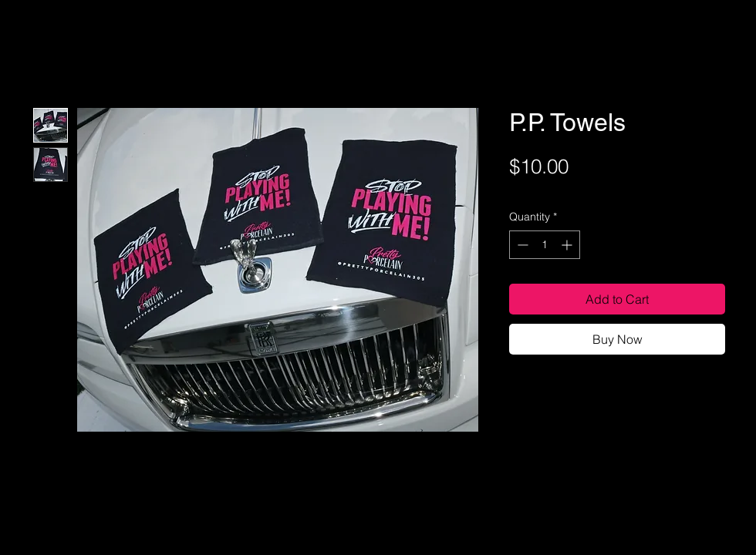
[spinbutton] (545, 245)
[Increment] (568, 245)
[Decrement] (521, 245)
